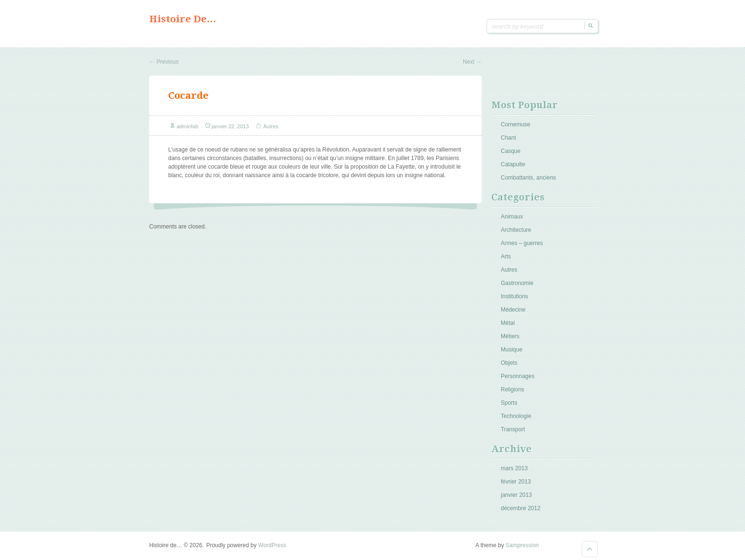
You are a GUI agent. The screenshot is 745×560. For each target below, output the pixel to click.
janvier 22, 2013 (230, 126)
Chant (508, 138)
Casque (511, 151)
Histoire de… (183, 19)
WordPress (272, 545)
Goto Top (590, 549)
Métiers (510, 336)
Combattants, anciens (528, 178)
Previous (164, 62)
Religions (512, 389)
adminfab (187, 126)
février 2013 (516, 482)
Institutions (514, 296)
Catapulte (513, 164)
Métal (508, 323)
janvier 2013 (516, 495)
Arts (506, 256)
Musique (511, 350)
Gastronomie (517, 283)
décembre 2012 (521, 508)
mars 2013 (514, 468)
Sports (509, 403)
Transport (513, 429)
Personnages (518, 376)
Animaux (512, 217)
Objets (509, 363)
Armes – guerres (522, 243)
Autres (271, 126)
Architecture (516, 230)
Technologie (516, 416)
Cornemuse (516, 124)
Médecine (513, 310)
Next (472, 62)
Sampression (522, 545)
